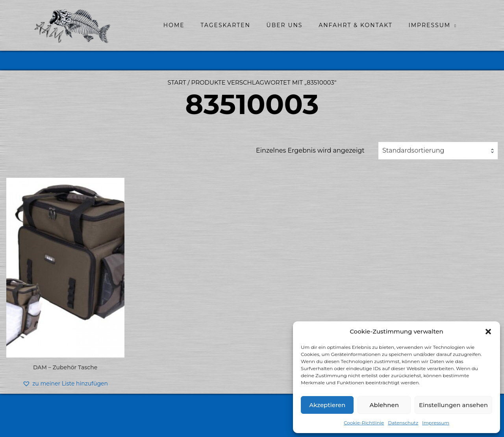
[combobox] (438, 151)
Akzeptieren (327, 405)
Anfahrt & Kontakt (356, 25)
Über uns (285, 25)
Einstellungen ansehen (453, 405)
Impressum (436, 423)
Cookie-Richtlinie (364, 423)
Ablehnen (384, 405)
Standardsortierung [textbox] (413, 150)
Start (177, 82)
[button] (488, 332)
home (174, 25)
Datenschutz (403, 423)
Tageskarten (225, 25)
